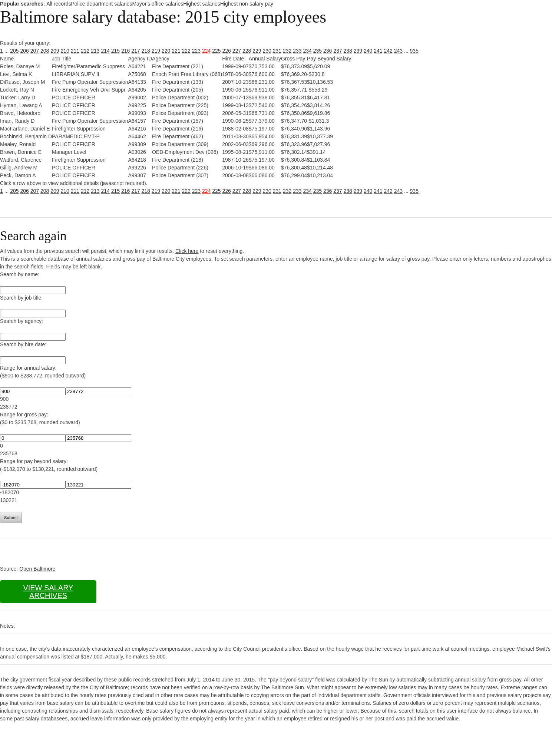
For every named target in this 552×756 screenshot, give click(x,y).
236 (328, 51)
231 (277, 51)
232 (287, 51)
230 (267, 51)
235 (318, 51)
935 (414, 51)
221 (176, 51)
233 (297, 51)
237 (338, 51)
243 (398, 51)
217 (135, 51)
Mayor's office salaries (158, 4)
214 (105, 51)
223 (196, 51)
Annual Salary (265, 59)
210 (65, 51)
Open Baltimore (37, 569)
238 (348, 51)
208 (45, 51)
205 (14, 51)
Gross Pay (293, 59)
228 (247, 51)
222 (186, 51)
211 (75, 51)
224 (206, 51)
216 (125, 51)
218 (146, 51)
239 (358, 51)
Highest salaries (202, 4)
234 (308, 51)
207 (35, 51)
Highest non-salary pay (247, 4)
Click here (187, 251)
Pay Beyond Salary (329, 59)
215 (115, 51)
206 (25, 51)
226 (227, 51)
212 (85, 51)
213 (95, 51)
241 (378, 51)
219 (156, 51)
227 (237, 51)
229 (257, 51)
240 (368, 51)
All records (59, 4)
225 (216, 51)
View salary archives (48, 592)
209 (55, 51)
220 (166, 51)
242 (388, 51)
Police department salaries (101, 4)
